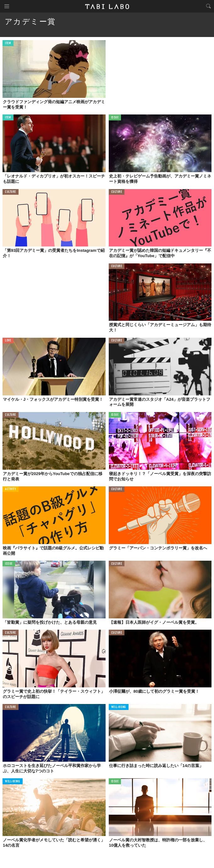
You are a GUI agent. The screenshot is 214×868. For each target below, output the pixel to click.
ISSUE (115, 118)
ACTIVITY (11, 489)
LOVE (8, 341)
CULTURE (11, 192)
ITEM (8, 43)
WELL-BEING (119, 707)
